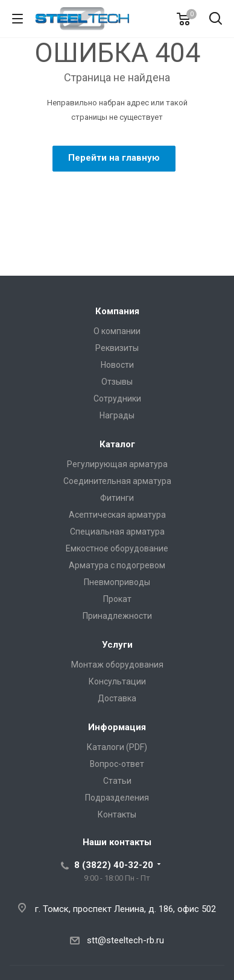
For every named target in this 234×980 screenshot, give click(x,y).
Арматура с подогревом (117, 565)
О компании (117, 331)
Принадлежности (117, 616)
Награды (117, 415)
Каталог (117, 444)
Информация (117, 727)
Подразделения (117, 798)
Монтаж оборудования (117, 665)
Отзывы (117, 382)
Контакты (117, 814)
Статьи (117, 781)
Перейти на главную (114, 158)
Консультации (117, 681)
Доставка (117, 698)
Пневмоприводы (117, 582)
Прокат (117, 599)
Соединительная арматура (117, 481)
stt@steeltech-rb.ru (125, 940)
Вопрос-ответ (117, 764)
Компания (117, 311)
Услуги (117, 645)
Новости (117, 365)
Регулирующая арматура (117, 464)
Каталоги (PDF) (117, 747)
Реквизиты (117, 348)
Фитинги (117, 498)
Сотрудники (117, 399)
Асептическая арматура (117, 515)
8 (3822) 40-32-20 (114, 865)
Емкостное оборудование (117, 548)
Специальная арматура (117, 532)
